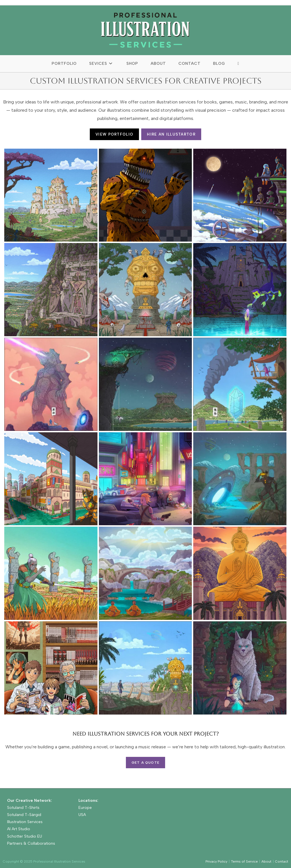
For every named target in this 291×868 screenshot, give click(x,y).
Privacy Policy (216, 861)
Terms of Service (244, 861)
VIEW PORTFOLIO (114, 134)
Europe (85, 808)
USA (82, 815)
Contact (282, 861)
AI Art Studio (19, 829)
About (266, 861)
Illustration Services (25, 822)
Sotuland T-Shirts (23, 808)
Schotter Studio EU (25, 836)
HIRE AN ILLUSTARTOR (171, 134)
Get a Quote (145, 763)
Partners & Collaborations (31, 843)
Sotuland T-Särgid (24, 815)
